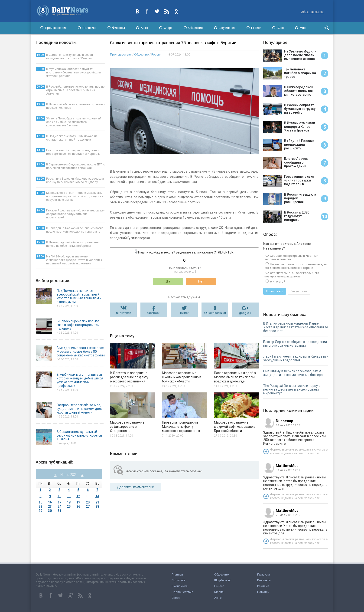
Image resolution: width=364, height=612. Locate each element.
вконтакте (123, 313)
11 (69, 496)
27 (88, 507)
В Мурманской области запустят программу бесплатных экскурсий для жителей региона (68, 72)
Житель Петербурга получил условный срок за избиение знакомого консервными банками (69, 122)
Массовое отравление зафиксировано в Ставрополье (127, 427)
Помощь (263, 592)
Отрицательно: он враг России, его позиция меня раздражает (292, 275)
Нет (201, 281)
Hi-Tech (256, 28)
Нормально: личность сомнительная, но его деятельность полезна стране (296, 266)
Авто (144, 28)
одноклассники (215, 313)
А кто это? (277, 281)
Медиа (219, 592)
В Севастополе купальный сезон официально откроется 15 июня (64, 56)
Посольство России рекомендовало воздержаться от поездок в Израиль (68, 152)
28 (97, 507)
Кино (280, 28)
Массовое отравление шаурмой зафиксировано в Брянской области (235, 427)
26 (78, 507)
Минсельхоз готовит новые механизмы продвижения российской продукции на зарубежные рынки (69, 196)
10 (59, 496)
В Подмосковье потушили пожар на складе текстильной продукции (67, 138)
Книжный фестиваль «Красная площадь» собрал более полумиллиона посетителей (70, 214)
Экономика (180, 586)
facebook (154, 313)
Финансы (119, 28)
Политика (89, 28)
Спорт (168, 28)
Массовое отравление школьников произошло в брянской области (182, 377)
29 (40, 511)
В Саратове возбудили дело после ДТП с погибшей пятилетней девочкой (70, 166)
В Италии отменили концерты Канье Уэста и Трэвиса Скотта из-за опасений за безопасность (296, 327)
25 (69, 507)
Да (168, 281)
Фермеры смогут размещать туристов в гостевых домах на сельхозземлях (299, 451)
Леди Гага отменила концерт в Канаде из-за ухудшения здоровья (296, 358)
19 (78, 502)
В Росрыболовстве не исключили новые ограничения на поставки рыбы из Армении (70, 90)
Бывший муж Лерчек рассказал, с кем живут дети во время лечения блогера (293, 373)
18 (69, 502)
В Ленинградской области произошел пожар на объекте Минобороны (68, 244)
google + (245, 313)
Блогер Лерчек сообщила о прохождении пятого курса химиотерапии (295, 344)
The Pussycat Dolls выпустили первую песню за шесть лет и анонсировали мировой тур (292, 389)
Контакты (264, 580)
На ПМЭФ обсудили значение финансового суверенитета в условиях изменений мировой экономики (69, 260)
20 (88, 502)
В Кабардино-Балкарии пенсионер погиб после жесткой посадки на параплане (70, 230)
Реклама (263, 586)
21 (97, 502)
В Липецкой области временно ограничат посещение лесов (70, 106)
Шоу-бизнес (223, 580)
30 (50, 511)
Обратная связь (312, 12)
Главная (177, 574)
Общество (196, 28)
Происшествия (56, 28)
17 (59, 502)
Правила (263, 574)
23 (50, 507)
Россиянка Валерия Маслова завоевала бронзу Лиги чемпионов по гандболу (70, 180)
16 (50, 502)
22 (40, 507)
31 (59, 511)
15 (40, 502)
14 (97, 496)
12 (78, 496)
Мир (303, 28)
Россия (156, 54)
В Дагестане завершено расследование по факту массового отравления (129, 377)
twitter (184, 313)
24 (59, 507)
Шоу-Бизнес (227, 28)
